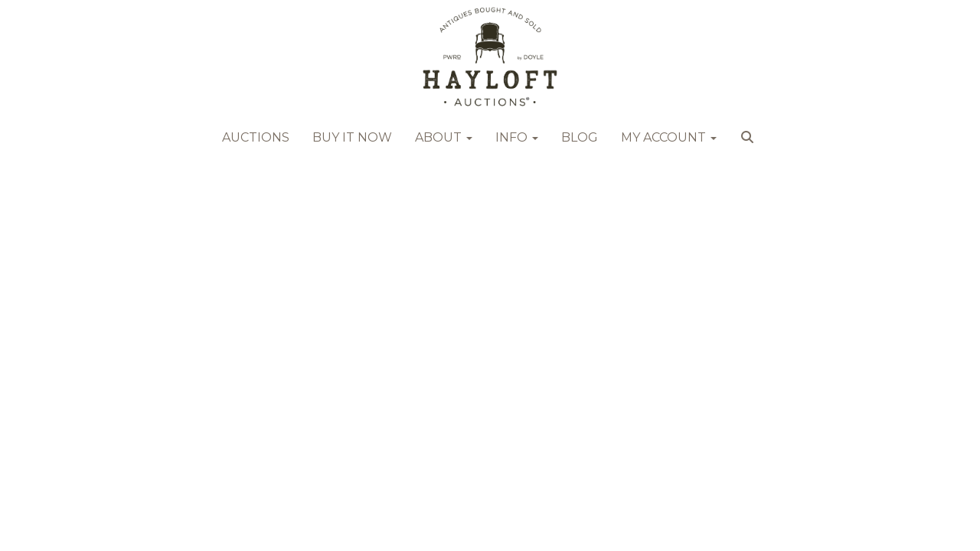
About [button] (444, 137)
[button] (749, 142)
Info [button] (517, 137)
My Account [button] (669, 137)
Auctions (256, 137)
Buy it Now (352, 137)
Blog (580, 137)
